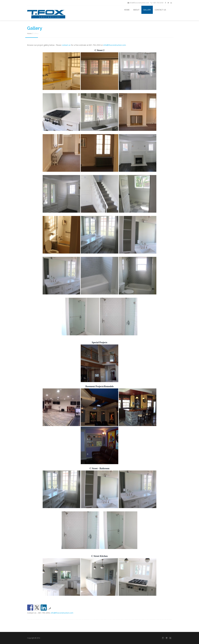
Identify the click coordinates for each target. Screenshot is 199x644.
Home (127, 10)
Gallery (147, 10)
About (136, 10)
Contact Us (160, 10)
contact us (66, 45)
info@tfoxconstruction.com (115, 45)
